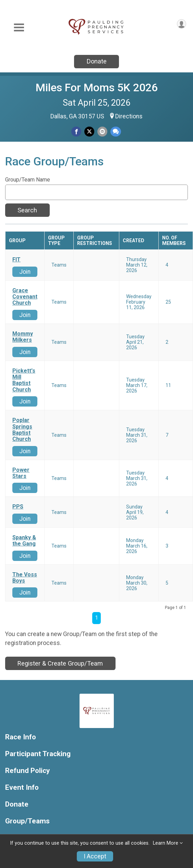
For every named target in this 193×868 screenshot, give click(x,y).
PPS (18, 507)
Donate (97, 61)
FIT (16, 260)
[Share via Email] (102, 132)
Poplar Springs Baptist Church (22, 430)
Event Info (22, 788)
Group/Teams (27, 821)
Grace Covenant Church (25, 297)
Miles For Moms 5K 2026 (97, 87)
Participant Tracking (38, 754)
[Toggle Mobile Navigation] (19, 28)
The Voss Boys (25, 578)
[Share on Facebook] (76, 132)
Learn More (166, 843)
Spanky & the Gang (24, 541)
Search (27, 210)
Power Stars (21, 473)
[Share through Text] (116, 132)
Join (25, 272)
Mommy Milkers (23, 337)
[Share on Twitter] (89, 132)
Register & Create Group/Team (60, 663)
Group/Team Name (28, 180)
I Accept (95, 856)
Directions (129, 116)
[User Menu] (182, 24)
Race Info (21, 737)
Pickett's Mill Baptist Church (24, 380)
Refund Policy (27, 771)
